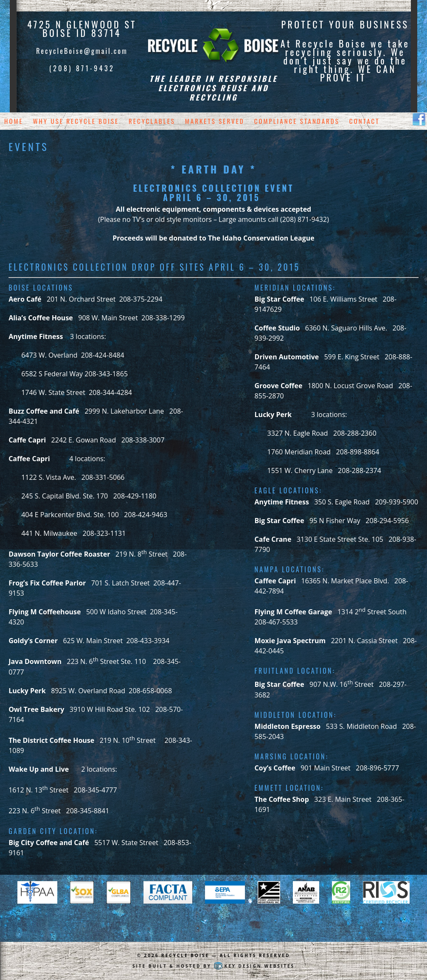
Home (14, 121)
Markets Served (215, 121)
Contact (365, 121)
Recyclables (152, 121)
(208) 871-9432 (82, 68)
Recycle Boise (185, 955)
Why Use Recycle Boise (76, 121)
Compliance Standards (297, 121)
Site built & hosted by (213, 966)
